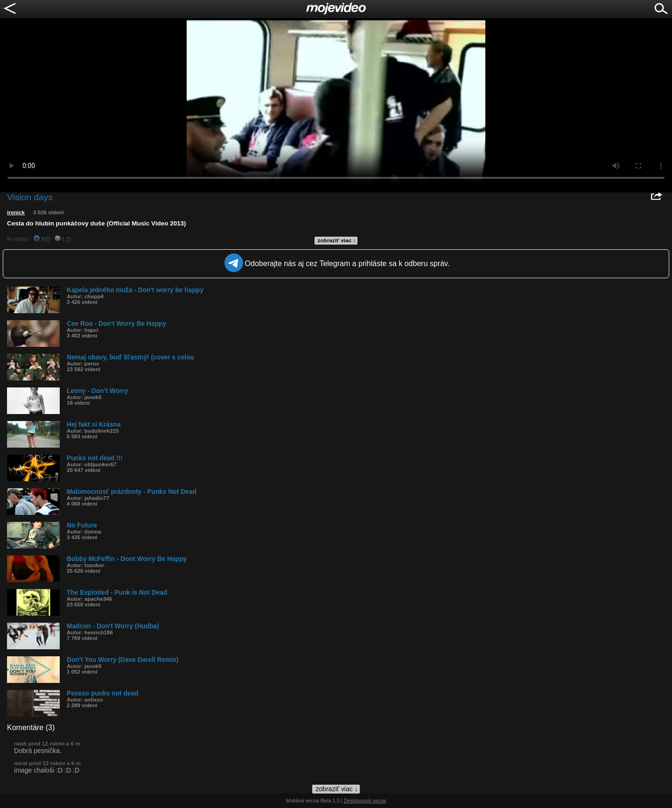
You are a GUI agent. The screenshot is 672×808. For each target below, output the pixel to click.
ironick (16, 212)
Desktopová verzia (365, 801)
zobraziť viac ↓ (337, 240)
